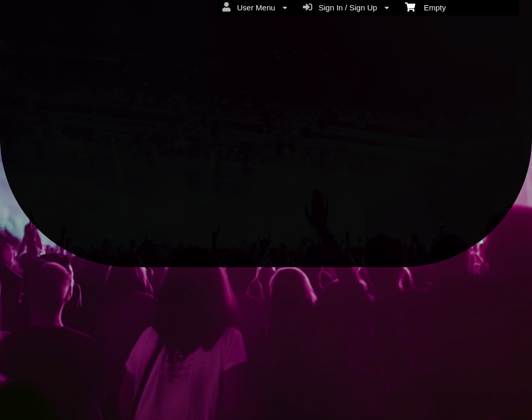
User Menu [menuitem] (255, 7)
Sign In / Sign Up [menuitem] (346, 7)
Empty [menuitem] (425, 7)
